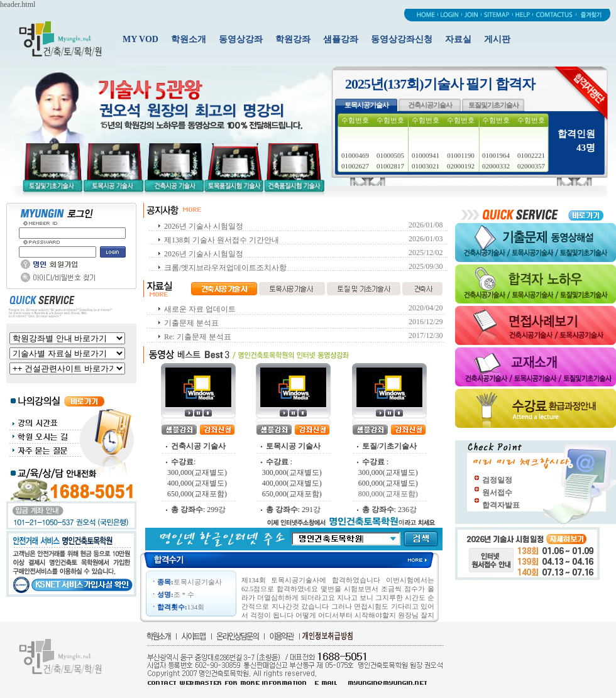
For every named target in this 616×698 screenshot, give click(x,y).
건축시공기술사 (430, 105)
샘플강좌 (341, 39)
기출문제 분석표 (191, 323)
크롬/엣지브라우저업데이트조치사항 (225, 268)
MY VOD (140, 39)
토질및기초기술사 (493, 105)
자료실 (458, 39)
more (423, 559)
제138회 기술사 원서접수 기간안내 (222, 240)
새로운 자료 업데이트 (200, 309)
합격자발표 (501, 505)
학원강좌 (293, 39)
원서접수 (497, 493)
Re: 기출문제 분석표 (198, 337)
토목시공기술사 (366, 105)
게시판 (497, 39)
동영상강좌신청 (402, 39)
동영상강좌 (241, 39)
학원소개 (189, 39)
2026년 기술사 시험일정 (204, 226)
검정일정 (497, 480)
